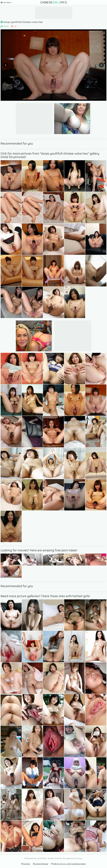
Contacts (26, 864)
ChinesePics (54, 2)
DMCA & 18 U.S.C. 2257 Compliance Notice (68, 864)
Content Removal (41, 864)
